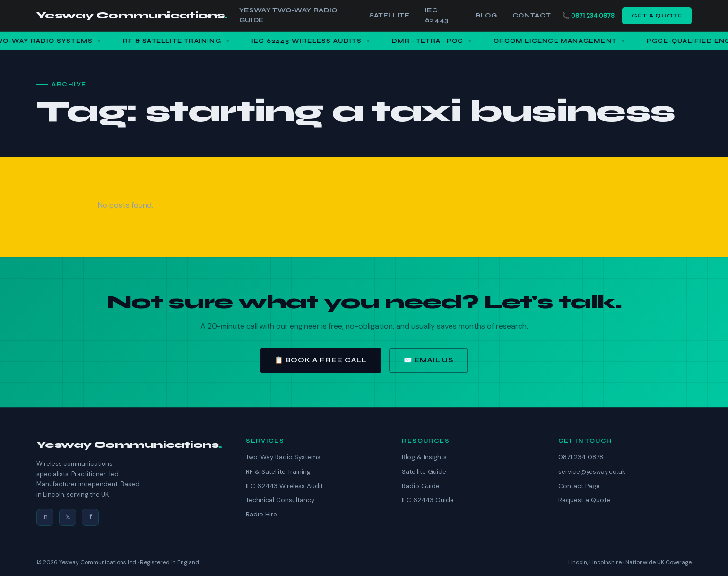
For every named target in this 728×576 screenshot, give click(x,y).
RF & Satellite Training (278, 472)
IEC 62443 (437, 15)
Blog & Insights (424, 457)
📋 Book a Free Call (321, 360)
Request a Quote (584, 500)
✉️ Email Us (429, 360)
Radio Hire (261, 514)
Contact (532, 16)
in (45, 517)
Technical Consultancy (280, 500)
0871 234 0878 (593, 16)
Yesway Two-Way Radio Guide (288, 15)
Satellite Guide (424, 472)
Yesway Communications (132, 15)
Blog (486, 16)
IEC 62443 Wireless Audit (284, 486)
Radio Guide (421, 486)
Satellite (390, 16)
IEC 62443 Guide (428, 500)
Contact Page (579, 486)
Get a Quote (657, 15)
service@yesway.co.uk (592, 472)
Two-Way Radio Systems (283, 457)
